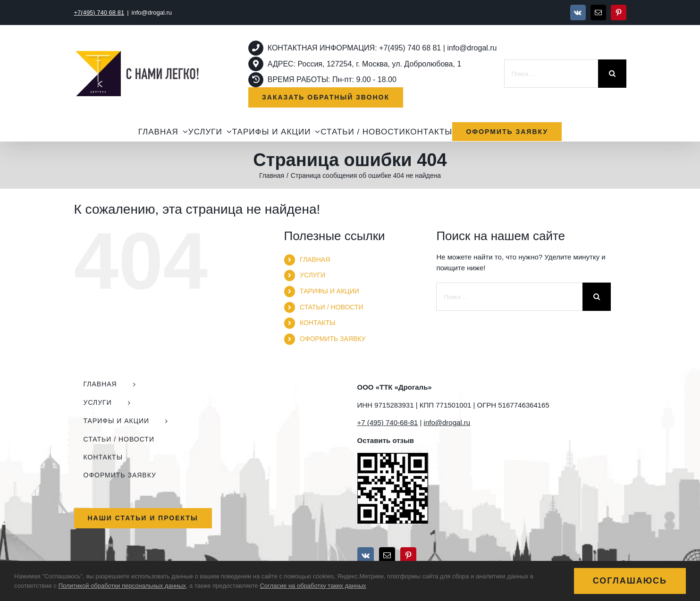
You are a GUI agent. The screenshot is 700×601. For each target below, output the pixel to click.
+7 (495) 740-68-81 (388, 422)
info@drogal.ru (152, 13)
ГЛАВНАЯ (315, 259)
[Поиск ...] (551, 74)
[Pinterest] (408, 555)
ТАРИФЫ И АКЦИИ (329, 291)
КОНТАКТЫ (318, 323)
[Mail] (387, 555)
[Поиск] (612, 74)
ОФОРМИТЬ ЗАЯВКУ (333, 339)
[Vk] (366, 555)
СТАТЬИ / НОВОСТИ (331, 307)
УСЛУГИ (312, 275)
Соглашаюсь (630, 581)
